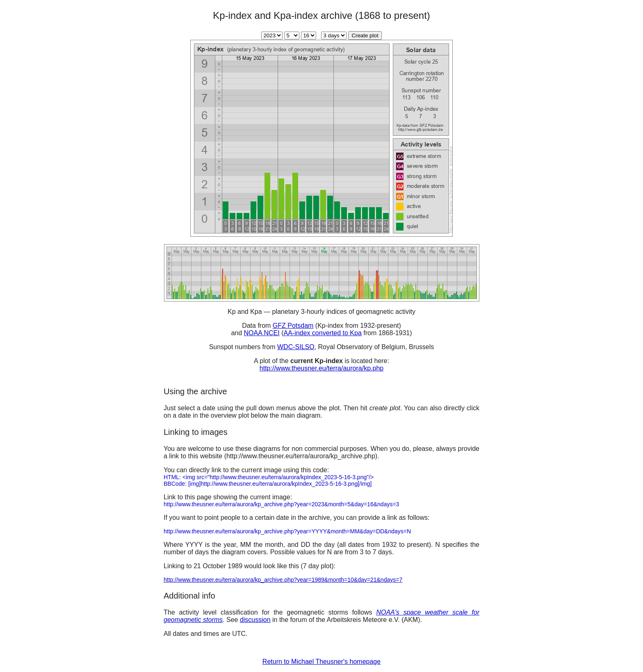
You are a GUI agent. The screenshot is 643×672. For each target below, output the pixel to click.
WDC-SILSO (296, 347)
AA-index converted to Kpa (322, 333)
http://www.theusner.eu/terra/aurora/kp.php (321, 368)
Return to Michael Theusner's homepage (321, 662)
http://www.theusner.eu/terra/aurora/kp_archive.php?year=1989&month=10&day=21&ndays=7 (283, 580)
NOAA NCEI (262, 333)
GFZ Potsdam (293, 326)
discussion (255, 620)
